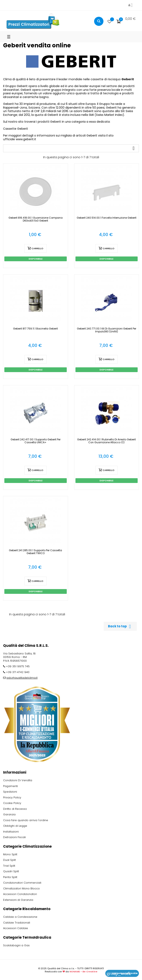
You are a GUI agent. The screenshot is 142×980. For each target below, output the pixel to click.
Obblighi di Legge (15, 826)
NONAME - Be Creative (83, 972)
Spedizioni (10, 792)
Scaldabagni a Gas (16, 945)
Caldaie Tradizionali (17, 923)
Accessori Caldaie (16, 928)
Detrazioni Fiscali (14, 837)
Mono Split (10, 854)
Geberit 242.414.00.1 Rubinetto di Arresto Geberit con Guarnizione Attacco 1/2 (106, 441)
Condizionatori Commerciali (22, 883)
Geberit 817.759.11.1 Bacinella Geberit (35, 329)
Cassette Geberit (16, 129)
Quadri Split (11, 871)
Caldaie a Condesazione (20, 917)
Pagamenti (10, 786)
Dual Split (9, 860)
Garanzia (9, 814)
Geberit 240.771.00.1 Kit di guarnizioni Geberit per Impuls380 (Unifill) (107, 330)
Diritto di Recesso (15, 809)
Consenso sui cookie (122, 973)
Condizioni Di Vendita (18, 780)
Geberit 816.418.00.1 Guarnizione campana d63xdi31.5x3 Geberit (36, 219)
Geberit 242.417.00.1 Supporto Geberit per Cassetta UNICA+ (36, 441)
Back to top (120, 627)
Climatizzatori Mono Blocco (21, 888)
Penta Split (10, 877)
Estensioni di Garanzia (18, 900)
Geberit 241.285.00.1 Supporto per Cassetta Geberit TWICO (35, 552)
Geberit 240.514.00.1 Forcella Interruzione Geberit (107, 218)
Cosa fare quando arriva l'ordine (26, 820)
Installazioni (11, 832)
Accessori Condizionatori (20, 894)
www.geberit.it (26, 139)
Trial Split (9, 866)
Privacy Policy (12, 797)
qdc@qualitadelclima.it (22, 678)
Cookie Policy (12, 803)
